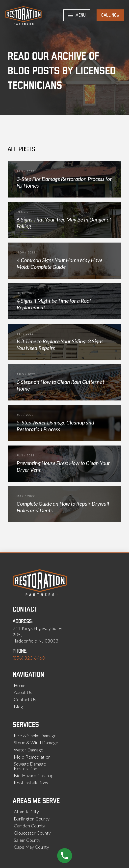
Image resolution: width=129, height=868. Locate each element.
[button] (77, 15)
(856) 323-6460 (29, 658)
